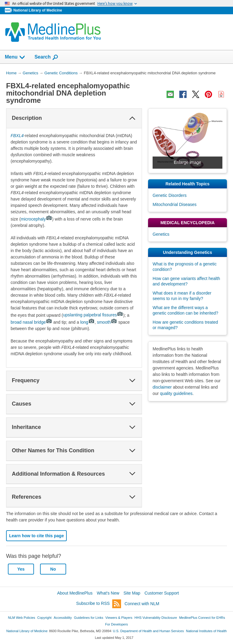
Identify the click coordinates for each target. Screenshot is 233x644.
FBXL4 (17, 136)
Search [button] (47, 57)
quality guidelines (176, 393)
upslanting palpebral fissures (93, 315)
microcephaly (36, 219)
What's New (108, 593)
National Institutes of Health (206, 631)
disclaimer (162, 387)
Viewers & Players (119, 618)
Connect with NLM (142, 604)
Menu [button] (15, 57)
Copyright (44, 618)
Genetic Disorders (170, 195)
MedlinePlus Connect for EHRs (202, 618)
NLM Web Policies (22, 618)
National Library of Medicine (38, 10)
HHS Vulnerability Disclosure (156, 618)
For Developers (116, 624)
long (87, 322)
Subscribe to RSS (99, 604)
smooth (107, 322)
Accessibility (63, 618)
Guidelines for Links (89, 618)
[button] (132, 118)
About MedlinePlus (75, 593)
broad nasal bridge (31, 322)
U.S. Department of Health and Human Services (148, 631)
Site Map (132, 593)
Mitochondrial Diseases (175, 204)
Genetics (161, 234)
